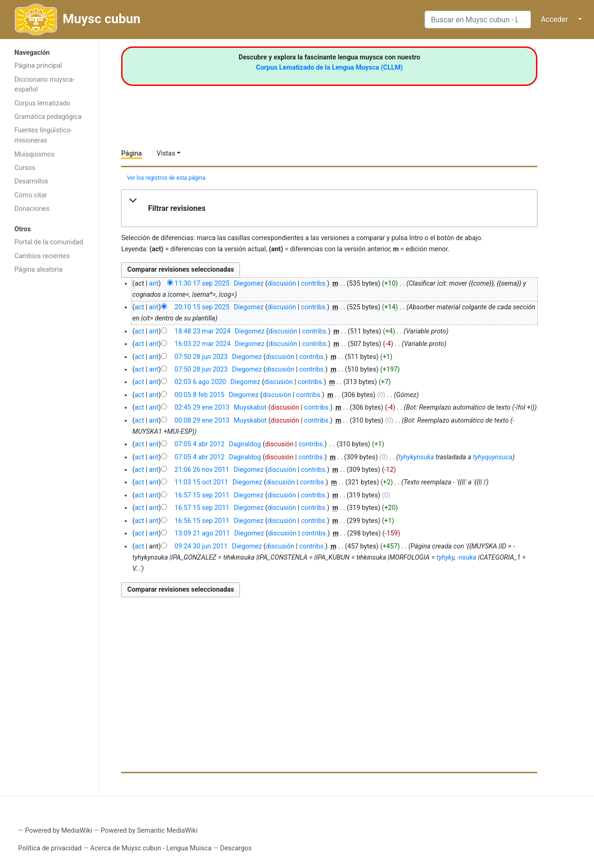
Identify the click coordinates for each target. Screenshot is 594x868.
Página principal (38, 66)
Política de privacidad (50, 848)
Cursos (25, 168)
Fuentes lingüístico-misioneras (43, 135)
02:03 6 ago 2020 (200, 382)
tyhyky (445, 558)
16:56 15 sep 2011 (202, 521)
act (139, 307)
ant (154, 284)
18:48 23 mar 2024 (202, 331)
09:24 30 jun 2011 (201, 546)
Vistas (166, 153)
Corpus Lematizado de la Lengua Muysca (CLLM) (330, 68)
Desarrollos (31, 181)
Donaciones (32, 209)
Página (131, 153)
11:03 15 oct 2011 (201, 482)
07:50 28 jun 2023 (201, 357)
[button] (329, 209)
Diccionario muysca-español (45, 85)
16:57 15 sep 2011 (202, 495)
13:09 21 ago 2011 (202, 533)
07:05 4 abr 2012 (200, 444)
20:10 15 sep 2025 (202, 307)
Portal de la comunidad (49, 242)
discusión (282, 284)
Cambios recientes (42, 256)
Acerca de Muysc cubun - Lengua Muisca (151, 848)
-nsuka (467, 558)
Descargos (236, 848)
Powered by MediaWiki (59, 831)
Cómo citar (31, 195)
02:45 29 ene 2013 (202, 408)
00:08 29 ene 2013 (202, 421)
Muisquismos (35, 154)
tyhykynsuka (416, 457)
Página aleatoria (39, 270)
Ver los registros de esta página (166, 178)
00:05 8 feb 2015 (200, 395)
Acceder (554, 19)
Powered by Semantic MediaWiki (149, 831)
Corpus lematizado (42, 103)
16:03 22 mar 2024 (202, 344)
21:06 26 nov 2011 (202, 470)
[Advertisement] (49, 426)
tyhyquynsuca (493, 457)
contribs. (314, 284)
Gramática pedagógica (48, 117)
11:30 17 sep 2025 (202, 284)
